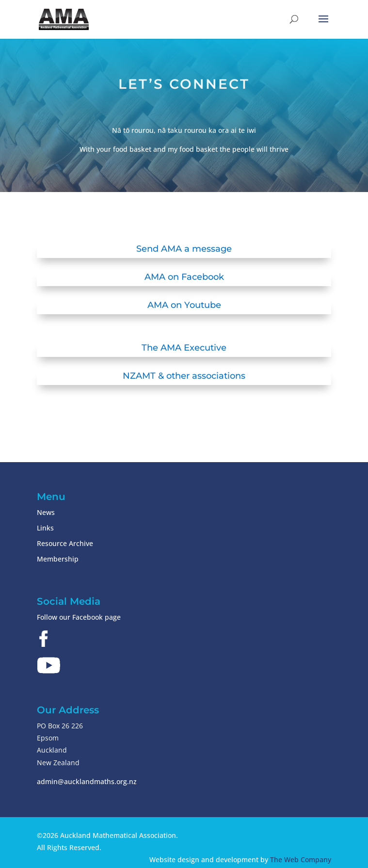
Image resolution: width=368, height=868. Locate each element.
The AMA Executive (184, 348)
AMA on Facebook (184, 277)
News (46, 512)
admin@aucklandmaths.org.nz (87, 781)
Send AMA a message (184, 249)
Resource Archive (65, 543)
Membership (58, 559)
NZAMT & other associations (184, 376)
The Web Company (301, 860)
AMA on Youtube (184, 305)
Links (45, 528)
